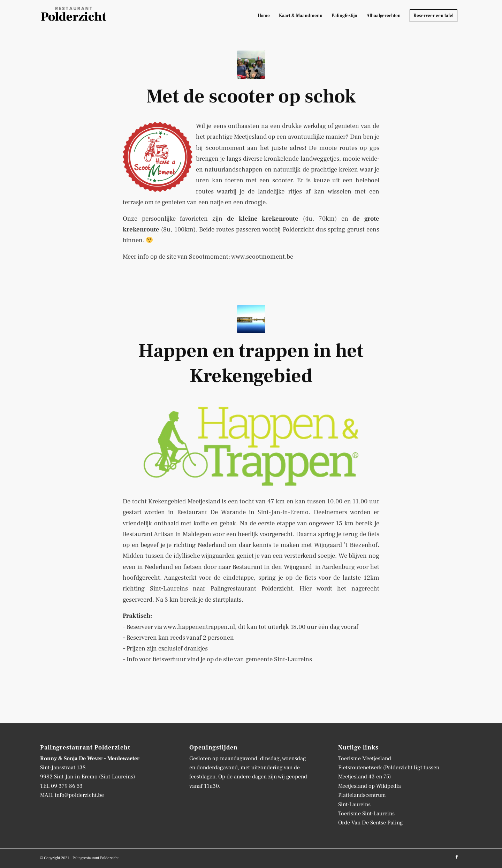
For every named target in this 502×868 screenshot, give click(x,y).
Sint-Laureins (354, 805)
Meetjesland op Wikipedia (370, 786)
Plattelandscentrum (362, 795)
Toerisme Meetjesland (365, 759)
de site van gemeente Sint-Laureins (264, 659)
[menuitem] (264, 16)
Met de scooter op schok (251, 96)
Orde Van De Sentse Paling (371, 823)
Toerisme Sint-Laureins (366, 814)
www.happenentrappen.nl (199, 627)
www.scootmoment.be (262, 257)
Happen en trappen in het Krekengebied (251, 363)
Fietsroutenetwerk (360, 768)
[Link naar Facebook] (457, 857)
